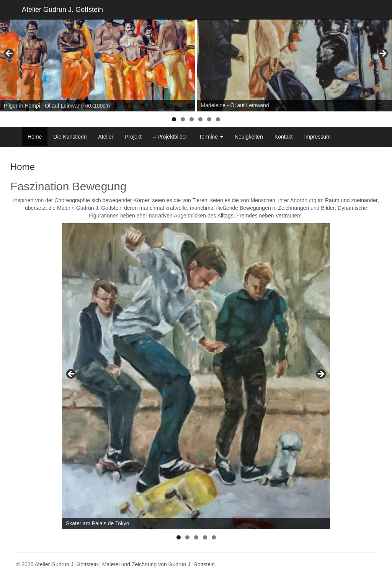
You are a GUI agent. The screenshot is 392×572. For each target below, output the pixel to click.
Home (35, 137)
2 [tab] (183, 119)
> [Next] (382, 54)
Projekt (133, 137)
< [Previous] (10, 54)
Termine (211, 137)
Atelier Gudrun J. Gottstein (62, 10)
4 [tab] (200, 119)
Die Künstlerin (70, 137)
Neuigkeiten (249, 137)
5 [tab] (209, 119)
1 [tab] (174, 119)
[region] (196, 56)
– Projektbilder (170, 137)
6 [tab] (218, 119)
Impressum (317, 137)
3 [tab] (192, 119)
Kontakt (283, 137)
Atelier (106, 137)
